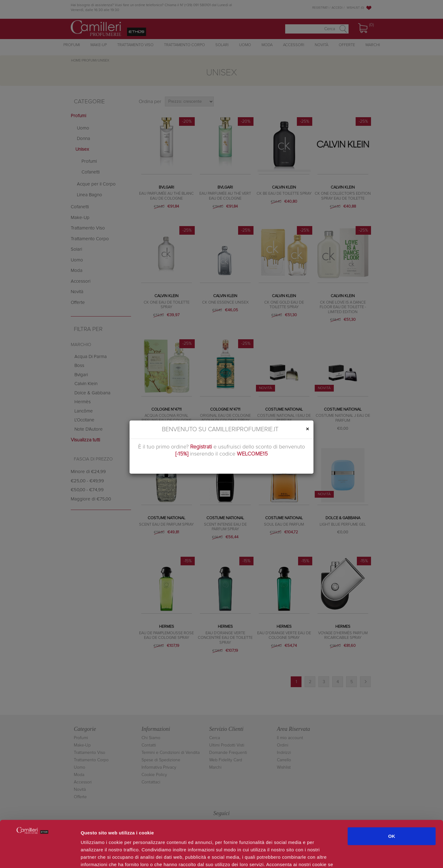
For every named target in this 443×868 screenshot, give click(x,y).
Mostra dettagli (327, 856)
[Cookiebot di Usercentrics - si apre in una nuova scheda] (40, 856)
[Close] (307, 429)
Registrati (201, 447)
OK (392, 795)
